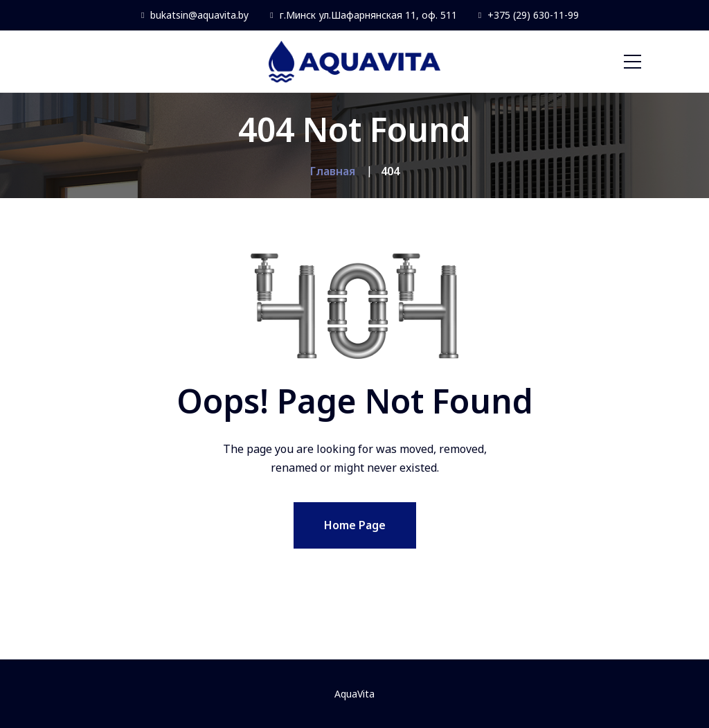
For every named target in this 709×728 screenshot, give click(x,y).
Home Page (355, 525)
